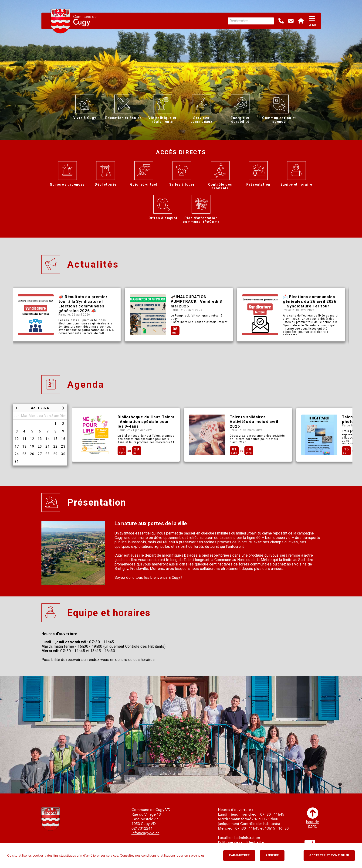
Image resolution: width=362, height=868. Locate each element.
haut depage (313, 818)
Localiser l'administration (239, 838)
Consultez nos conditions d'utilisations (148, 856)
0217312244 (142, 828)
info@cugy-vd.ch (145, 833)
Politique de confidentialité (241, 842)
